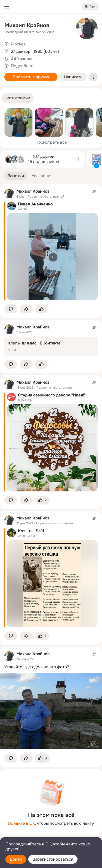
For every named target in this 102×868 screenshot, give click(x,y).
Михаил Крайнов (27, 25)
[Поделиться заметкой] (26, 309)
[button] (18, 98)
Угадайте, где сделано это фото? (37, 667)
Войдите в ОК (21, 823)
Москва (18, 44)
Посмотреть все (51, 142)
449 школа (21, 59)
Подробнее (22, 66)
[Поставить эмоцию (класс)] (41, 309)
